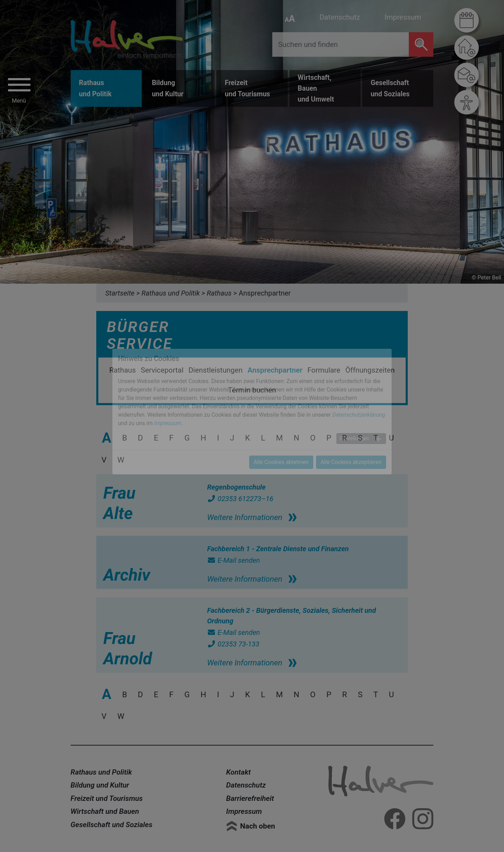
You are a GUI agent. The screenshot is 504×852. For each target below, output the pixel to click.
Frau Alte (119, 503)
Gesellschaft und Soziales (112, 825)
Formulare (324, 370)
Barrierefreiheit (250, 798)
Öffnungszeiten (370, 370)
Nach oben (258, 826)
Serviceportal (162, 370)
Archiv (127, 575)
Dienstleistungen (215, 370)
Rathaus (122, 370)
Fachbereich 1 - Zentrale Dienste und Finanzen (278, 549)
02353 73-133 (233, 644)
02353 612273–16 (240, 499)
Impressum (403, 17)
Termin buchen (252, 390)
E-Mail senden (234, 560)
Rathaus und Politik (101, 772)
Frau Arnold (128, 648)
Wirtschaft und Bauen (105, 811)
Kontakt (238, 772)
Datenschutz (340, 17)
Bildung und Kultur (100, 785)
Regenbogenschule (236, 487)
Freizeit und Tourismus (107, 798)
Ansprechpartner (275, 370)
